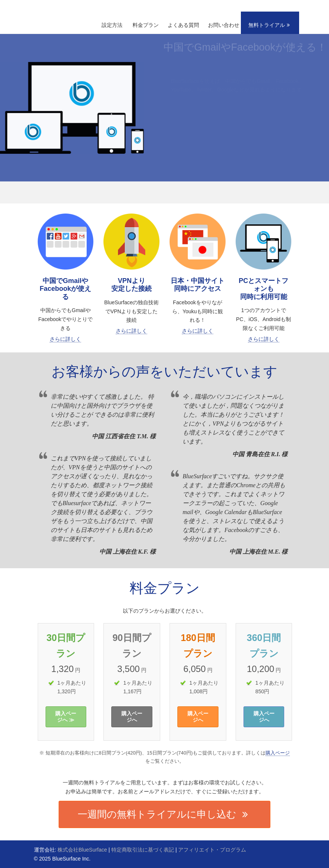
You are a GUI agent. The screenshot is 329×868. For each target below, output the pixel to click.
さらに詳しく (65, 339)
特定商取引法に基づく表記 (143, 850)
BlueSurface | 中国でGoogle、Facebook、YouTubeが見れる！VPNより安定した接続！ (73, 10)
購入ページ (278, 753)
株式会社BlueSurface (82, 850)
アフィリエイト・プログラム (212, 850)
